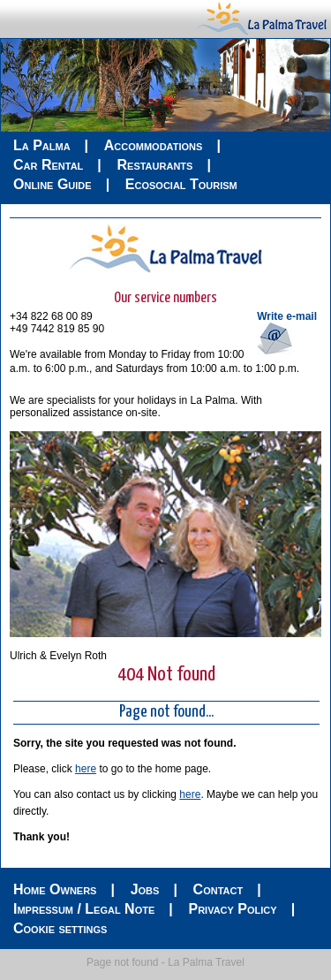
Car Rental (48, 165)
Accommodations (154, 145)
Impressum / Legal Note (84, 909)
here (86, 769)
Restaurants (154, 165)
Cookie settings (60, 928)
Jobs (145, 889)
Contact (218, 889)
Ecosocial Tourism (181, 184)
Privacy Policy (232, 909)
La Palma (42, 145)
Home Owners (55, 889)
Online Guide (53, 184)
